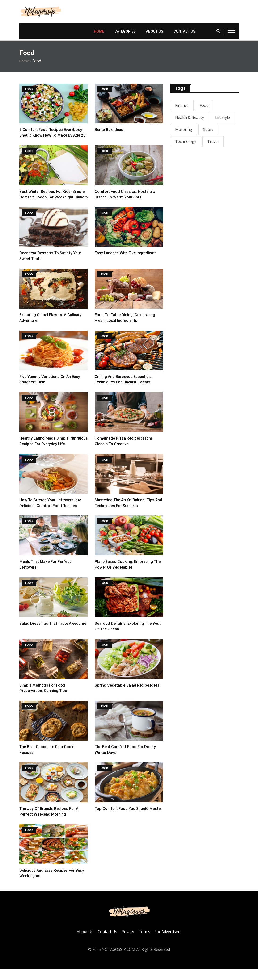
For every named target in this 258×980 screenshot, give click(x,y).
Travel (213, 142)
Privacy (128, 943)
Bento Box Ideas (110, 130)
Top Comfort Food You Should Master (129, 820)
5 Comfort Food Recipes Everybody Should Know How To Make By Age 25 (52, 135)
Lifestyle (222, 117)
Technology (186, 142)
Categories (125, 31)
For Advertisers (168, 943)
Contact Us (184, 31)
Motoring (184, 130)
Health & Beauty (190, 117)
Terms (144, 943)
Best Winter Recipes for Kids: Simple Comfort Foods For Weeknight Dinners (53, 203)
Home (99, 31)
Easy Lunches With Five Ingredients (126, 264)
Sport (208, 130)
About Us (154, 31)
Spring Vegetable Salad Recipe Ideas (128, 696)
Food (204, 105)
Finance (182, 105)
